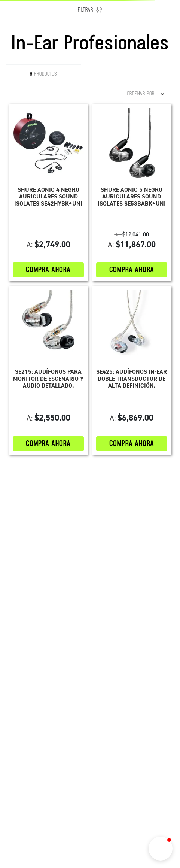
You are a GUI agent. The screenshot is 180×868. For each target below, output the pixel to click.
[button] (161, 849)
